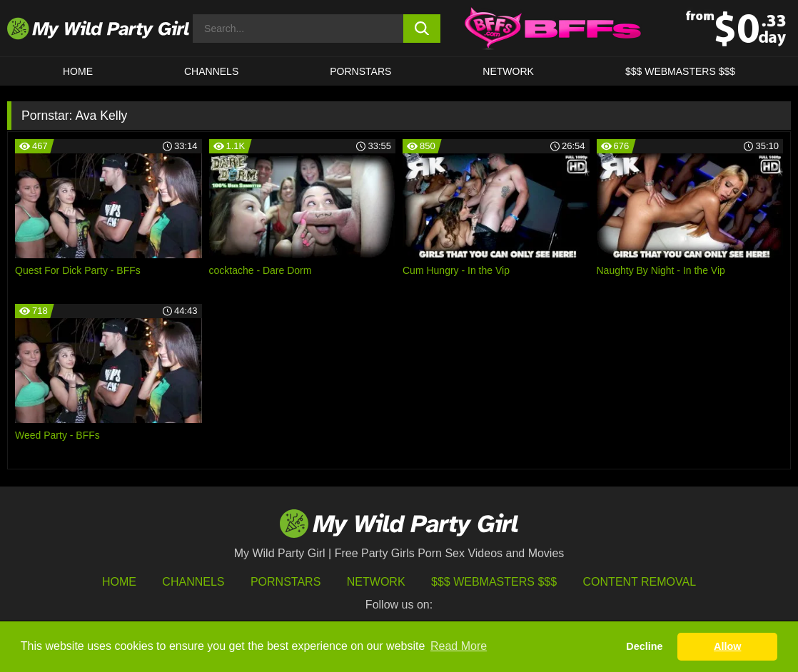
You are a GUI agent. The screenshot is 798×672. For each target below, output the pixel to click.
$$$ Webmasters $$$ (494, 582)
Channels (193, 582)
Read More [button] (459, 646)
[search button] (422, 29)
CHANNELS (211, 71)
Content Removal (640, 582)
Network (508, 71)
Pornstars (360, 71)
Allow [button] (727, 646)
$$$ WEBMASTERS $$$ (680, 71)
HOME (78, 71)
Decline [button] (644, 646)
